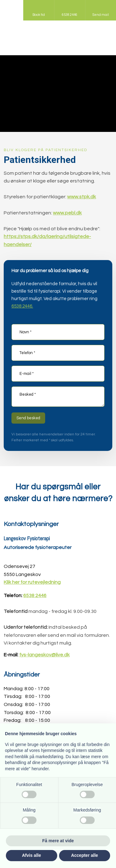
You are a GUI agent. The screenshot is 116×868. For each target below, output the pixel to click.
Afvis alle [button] (31, 855)
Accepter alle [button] (85, 855)
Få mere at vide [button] (58, 841)
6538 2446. (22, 306)
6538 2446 (35, 596)
